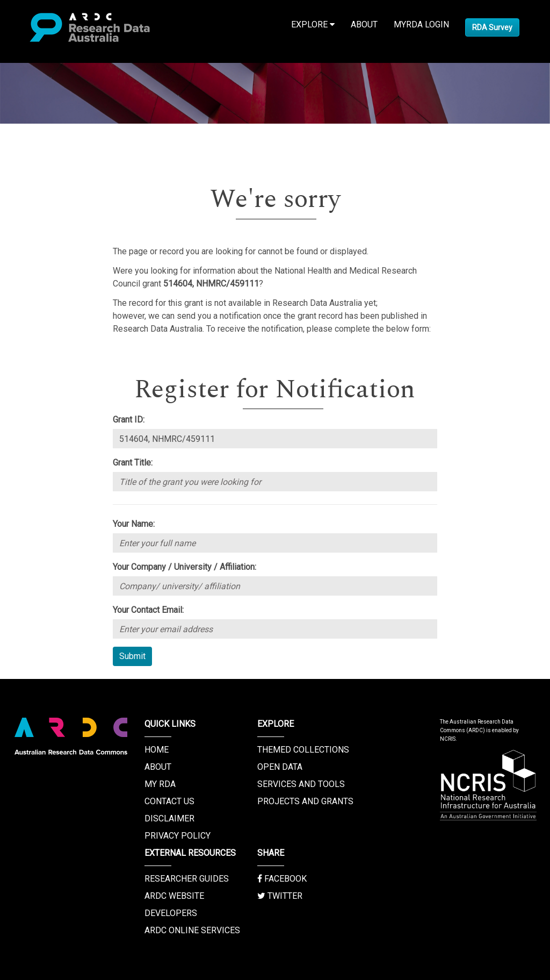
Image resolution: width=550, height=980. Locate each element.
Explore (313, 24)
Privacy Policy (178, 836)
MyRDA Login (421, 24)
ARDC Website (174, 896)
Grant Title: (133, 463)
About (364, 24)
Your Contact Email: (148, 610)
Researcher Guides (187, 879)
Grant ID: (129, 420)
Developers (171, 913)
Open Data (280, 767)
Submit (132, 656)
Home (157, 750)
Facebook (282, 879)
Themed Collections (303, 750)
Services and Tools (301, 784)
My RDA (160, 784)
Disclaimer (169, 818)
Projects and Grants (305, 801)
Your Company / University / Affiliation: (184, 567)
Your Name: (134, 524)
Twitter (280, 896)
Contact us (169, 801)
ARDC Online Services (192, 930)
